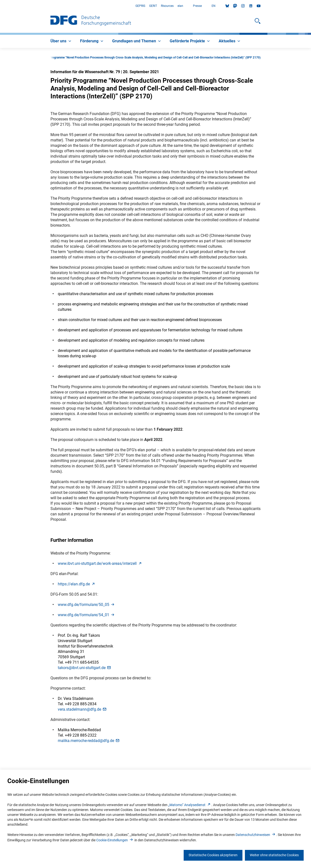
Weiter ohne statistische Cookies (274, 855)
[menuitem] (61, 41)
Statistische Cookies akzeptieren (213, 855)
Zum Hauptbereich (0, 6)
